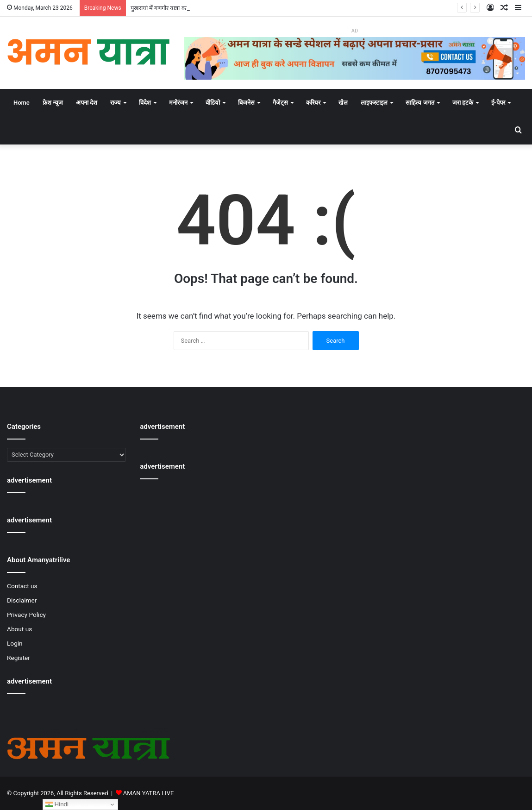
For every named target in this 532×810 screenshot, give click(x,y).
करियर (313, 103)
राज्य (116, 103)
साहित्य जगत (420, 103)
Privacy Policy (26, 615)
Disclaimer (22, 600)
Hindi (57, 804)
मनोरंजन (178, 103)
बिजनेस (246, 103)
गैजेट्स (280, 103)
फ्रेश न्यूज (53, 103)
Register (19, 658)
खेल (343, 103)
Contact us (22, 586)
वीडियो (213, 103)
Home (22, 103)
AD (355, 31)
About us (19, 629)
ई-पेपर (498, 103)
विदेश (145, 103)
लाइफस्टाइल (374, 103)
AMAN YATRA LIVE (148, 793)
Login (15, 643)
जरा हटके (463, 103)
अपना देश (87, 103)
